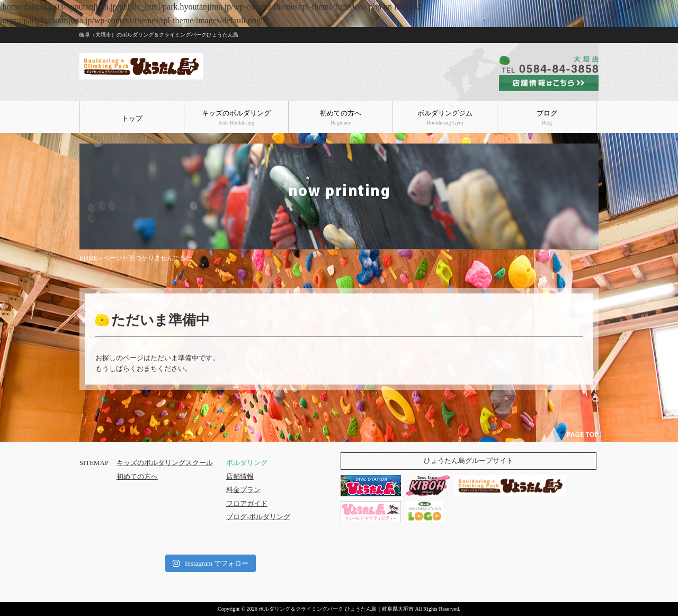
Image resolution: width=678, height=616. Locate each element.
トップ (132, 119)
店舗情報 (240, 477)
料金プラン (243, 490)
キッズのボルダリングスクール (165, 463)
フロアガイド (247, 504)
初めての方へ (341, 118)
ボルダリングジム (445, 118)
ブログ (547, 118)
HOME (88, 258)
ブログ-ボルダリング (258, 517)
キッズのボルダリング (236, 118)
